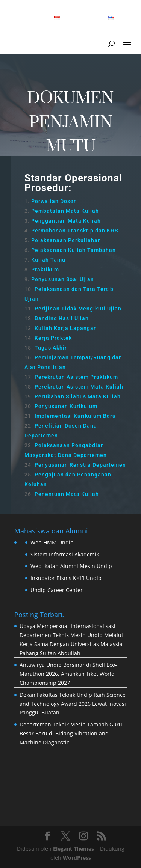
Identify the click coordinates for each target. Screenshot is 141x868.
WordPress (77, 858)
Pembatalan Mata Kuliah (65, 211)
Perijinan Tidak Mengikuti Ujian (78, 309)
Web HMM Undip (52, 542)
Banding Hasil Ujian (62, 318)
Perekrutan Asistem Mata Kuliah (79, 387)
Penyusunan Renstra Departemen (80, 465)
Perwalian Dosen (54, 201)
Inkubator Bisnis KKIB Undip (66, 578)
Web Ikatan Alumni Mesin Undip (71, 566)
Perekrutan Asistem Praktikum (76, 377)
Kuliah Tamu (48, 260)
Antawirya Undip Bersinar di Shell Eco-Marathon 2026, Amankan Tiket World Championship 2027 (68, 674)
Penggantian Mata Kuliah (66, 221)
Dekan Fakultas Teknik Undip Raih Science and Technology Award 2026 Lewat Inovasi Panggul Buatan (73, 704)
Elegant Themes (74, 849)
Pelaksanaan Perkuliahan (66, 240)
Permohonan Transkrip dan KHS (75, 231)
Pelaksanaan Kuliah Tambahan (74, 250)
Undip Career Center (57, 590)
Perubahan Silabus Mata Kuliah (78, 396)
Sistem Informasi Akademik (65, 554)
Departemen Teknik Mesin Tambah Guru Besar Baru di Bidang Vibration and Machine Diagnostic (71, 733)
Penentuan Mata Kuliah (67, 494)
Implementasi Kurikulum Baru (75, 416)
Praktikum (45, 270)
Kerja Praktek (53, 338)
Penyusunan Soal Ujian (63, 279)
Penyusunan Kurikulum (66, 406)
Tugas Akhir (51, 348)
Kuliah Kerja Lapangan (66, 328)
